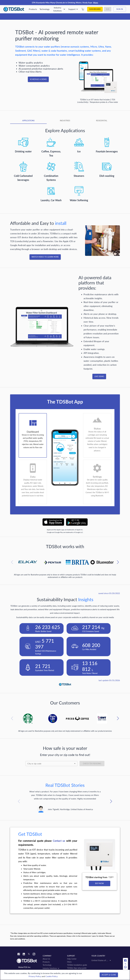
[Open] (75, 764)
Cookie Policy (52, 976)
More (96, 2)
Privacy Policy (35, 976)
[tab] (28, 121)
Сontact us (59, 841)
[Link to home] (28, 961)
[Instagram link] (34, 954)
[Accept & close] (109, 975)
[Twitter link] (29, 954)
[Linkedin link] (24, 954)
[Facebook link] (19, 954)
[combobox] (52, 764)
